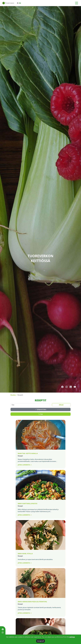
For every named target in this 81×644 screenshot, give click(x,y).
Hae (41, 414)
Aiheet (61, 405)
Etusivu (13, 395)
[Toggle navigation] (77, 3)
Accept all (40, 641)
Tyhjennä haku (41, 409)
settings (72, 637)
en (20, 3)
